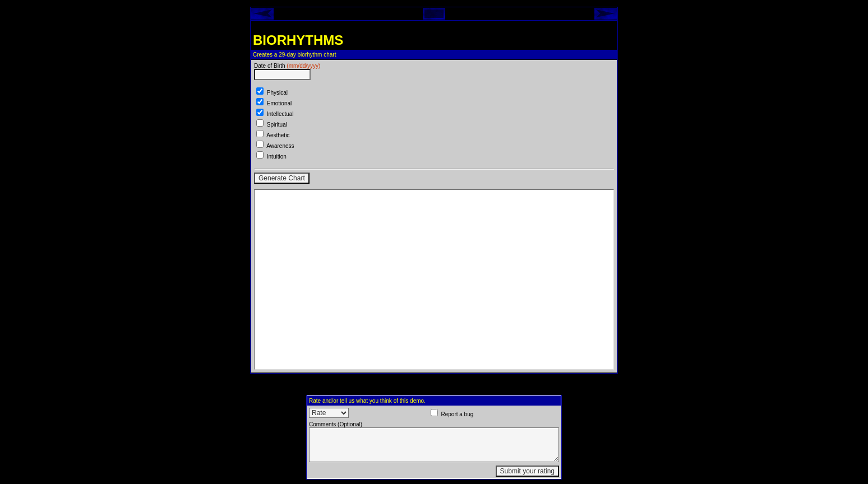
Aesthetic (278, 135)
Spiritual (277, 125)
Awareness (280, 146)
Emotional (279, 103)
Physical (277, 93)
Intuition (277, 157)
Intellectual (280, 114)
